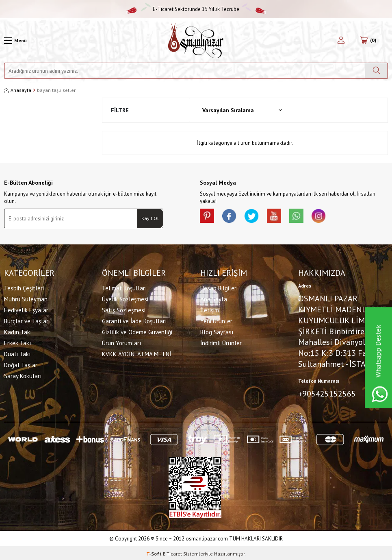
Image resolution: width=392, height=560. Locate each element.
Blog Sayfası (217, 331)
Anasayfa (18, 90)
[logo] (196, 40)
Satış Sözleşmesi (124, 309)
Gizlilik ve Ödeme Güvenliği (137, 331)
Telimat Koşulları (124, 287)
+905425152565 (327, 393)
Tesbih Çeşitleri (24, 287)
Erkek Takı (17, 342)
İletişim (210, 309)
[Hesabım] (341, 41)
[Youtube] (281, 217)
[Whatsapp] (305, 217)
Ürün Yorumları (121, 342)
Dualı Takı (17, 353)
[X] (257, 217)
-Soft (155, 552)
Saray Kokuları (23, 375)
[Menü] (15, 41)
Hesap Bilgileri (219, 287)
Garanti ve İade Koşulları (134, 320)
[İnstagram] (330, 217)
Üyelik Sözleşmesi (125, 298)
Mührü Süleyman (26, 298)
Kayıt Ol (150, 218)
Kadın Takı (18, 331)
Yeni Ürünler (216, 320)
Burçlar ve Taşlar (26, 320)
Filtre (120, 110)
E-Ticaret (172, 552)
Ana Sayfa (214, 298)
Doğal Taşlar (21, 364)
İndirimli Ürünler (221, 342)
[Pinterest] (208, 217)
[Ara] (376, 71)
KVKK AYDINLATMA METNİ (136, 353)
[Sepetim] (368, 41)
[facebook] (232, 217)
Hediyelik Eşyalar (26, 309)
